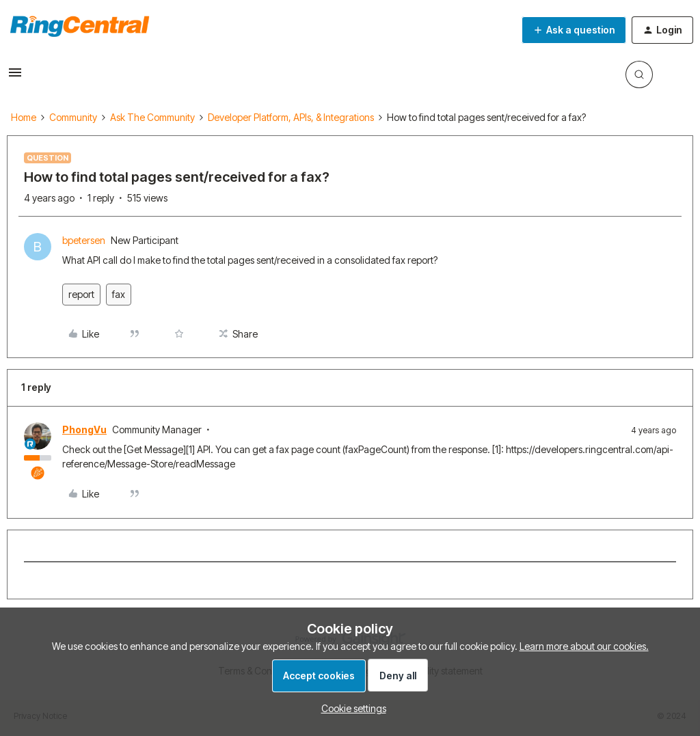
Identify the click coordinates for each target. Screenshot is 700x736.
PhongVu (84, 430)
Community (73, 117)
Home (24, 117)
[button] (15, 77)
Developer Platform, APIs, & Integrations (291, 117)
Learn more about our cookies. (584, 646)
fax (119, 294)
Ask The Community (152, 117)
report (81, 294)
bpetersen (84, 240)
